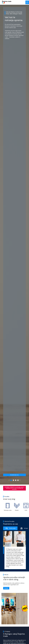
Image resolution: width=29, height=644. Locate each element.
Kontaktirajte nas (14, 475)
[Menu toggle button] (27, 2)
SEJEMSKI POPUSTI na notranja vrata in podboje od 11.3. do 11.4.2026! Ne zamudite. (14, 488)
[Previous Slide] (9, 480)
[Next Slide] (20, 480)
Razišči (6, 588)
